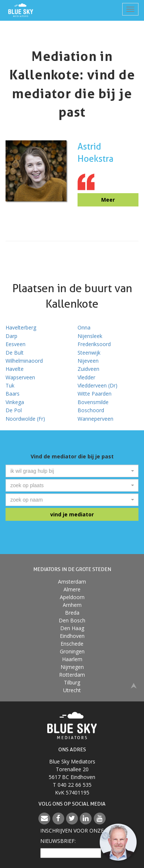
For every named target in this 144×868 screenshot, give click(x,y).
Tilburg (72, 682)
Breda (72, 613)
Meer (108, 200)
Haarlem (72, 659)
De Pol (14, 410)
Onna (84, 327)
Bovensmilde (93, 402)
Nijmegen (72, 667)
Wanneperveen (95, 419)
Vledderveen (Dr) (97, 385)
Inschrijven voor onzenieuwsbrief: (72, 836)
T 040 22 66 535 (72, 785)
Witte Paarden (95, 394)
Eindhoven (72, 636)
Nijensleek (90, 336)
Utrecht (72, 690)
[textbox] (70, 471)
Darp (11, 336)
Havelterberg (21, 327)
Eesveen (16, 344)
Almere (72, 589)
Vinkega (15, 402)
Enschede (72, 644)
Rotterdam (72, 675)
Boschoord (91, 410)
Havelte (15, 369)
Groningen (72, 651)
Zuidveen (88, 369)
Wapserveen (20, 377)
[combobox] (72, 471)
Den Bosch (72, 620)
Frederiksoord (94, 344)
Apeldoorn (72, 597)
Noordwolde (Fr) (25, 419)
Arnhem (72, 605)
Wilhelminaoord (24, 361)
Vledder (86, 377)
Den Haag (72, 628)
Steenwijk (89, 353)
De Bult (15, 353)
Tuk (10, 385)
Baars (13, 394)
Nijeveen (88, 361)
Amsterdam (72, 582)
